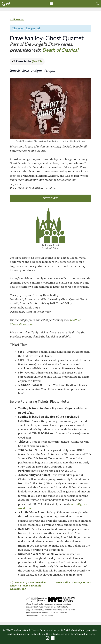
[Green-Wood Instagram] (48, 639)
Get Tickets (51, 198)
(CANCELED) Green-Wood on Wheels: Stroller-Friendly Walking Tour (28, 586)
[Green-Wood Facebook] (53, 639)
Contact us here (85, 634)
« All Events (17, 20)
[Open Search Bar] (97, 4)
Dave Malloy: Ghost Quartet (74, 583)
